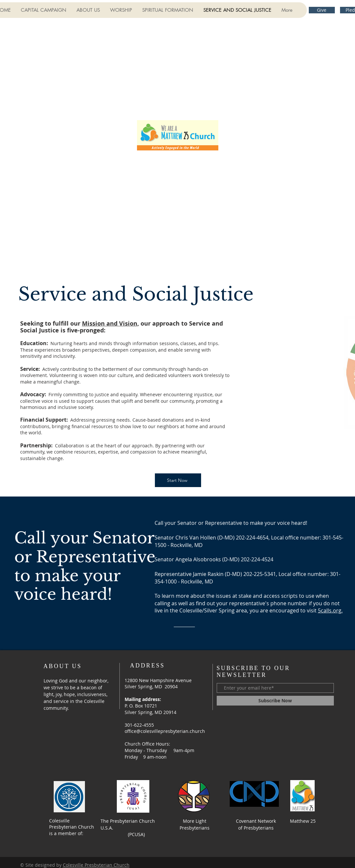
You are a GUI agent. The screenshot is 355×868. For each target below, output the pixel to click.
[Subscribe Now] (275, 701)
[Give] (322, 10)
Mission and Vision (110, 323)
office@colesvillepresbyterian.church (165, 731)
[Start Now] (178, 480)
